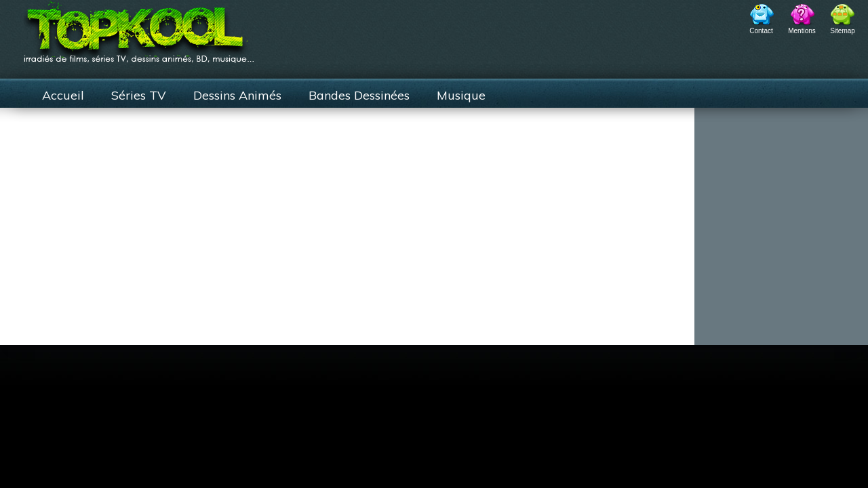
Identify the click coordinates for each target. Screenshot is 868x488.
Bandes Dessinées (359, 95)
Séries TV (139, 95)
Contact (761, 31)
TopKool (139, 28)
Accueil (63, 95)
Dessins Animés (237, 95)
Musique (461, 95)
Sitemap (843, 31)
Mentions (802, 31)
